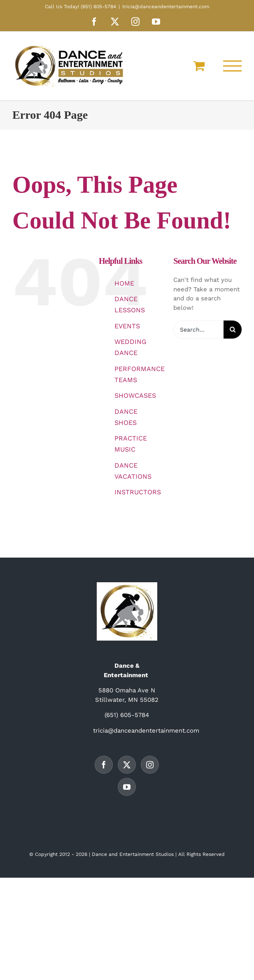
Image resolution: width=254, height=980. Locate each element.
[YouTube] (127, 787)
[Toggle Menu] (233, 66)
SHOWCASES (135, 395)
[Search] (233, 330)
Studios (165, 854)
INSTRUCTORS (138, 492)
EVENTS (127, 326)
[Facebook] (104, 765)
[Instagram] (150, 765)
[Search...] (198, 330)
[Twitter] (127, 765)
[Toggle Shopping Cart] (199, 66)
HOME (124, 283)
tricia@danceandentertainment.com (166, 7)
